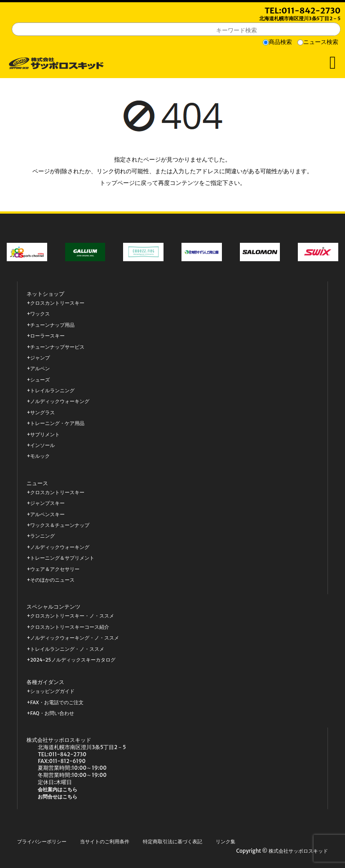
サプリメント (45, 435)
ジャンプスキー (47, 503)
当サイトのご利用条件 (105, 842)
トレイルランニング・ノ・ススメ (67, 649)
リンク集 (226, 842)
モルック (40, 456)
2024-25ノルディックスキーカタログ (73, 660)
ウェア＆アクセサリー (55, 569)
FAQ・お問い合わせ (52, 713)
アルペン (40, 369)
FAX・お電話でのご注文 (57, 703)
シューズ (40, 380)
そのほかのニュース (52, 580)
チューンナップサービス (57, 347)
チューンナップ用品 (52, 325)
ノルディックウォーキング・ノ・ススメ (75, 638)
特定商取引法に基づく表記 (172, 842)
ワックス (40, 314)
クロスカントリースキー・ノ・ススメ (72, 616)
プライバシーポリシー (42, 842)
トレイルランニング (52, 391)
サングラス (42, 413)
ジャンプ (40, 358)
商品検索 (280, 42)
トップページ (117, 183)
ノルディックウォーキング (60, 401)
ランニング (42, 536)
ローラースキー (47, 336)
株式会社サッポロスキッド (298, 851)
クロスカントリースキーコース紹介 (70, 627)
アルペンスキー (47, 515)
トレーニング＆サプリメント (62, 558)
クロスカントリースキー (57, 303)
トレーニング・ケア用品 (57, 423)
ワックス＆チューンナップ (60, 525)
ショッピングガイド (52, 691)
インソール (42, 445)
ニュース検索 (321, 42)
